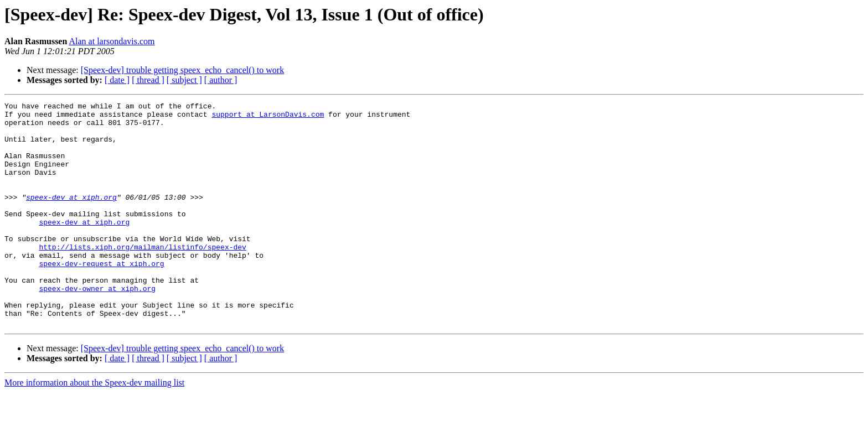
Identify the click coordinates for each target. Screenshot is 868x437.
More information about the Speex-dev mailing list (94, 427)
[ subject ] (184, 80)
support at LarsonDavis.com (268, 117)
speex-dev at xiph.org (71, 217)
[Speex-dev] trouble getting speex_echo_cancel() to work (182, 70)
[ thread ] (148, 80)
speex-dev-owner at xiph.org (97, 326)
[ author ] (221, 80)
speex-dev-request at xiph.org (101, 296)
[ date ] (117, 80)
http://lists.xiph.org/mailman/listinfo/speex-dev (142, 277)
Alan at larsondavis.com (112, 41)
